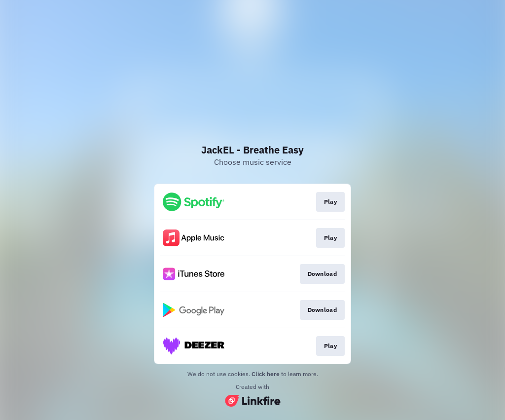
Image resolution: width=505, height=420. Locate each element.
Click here (266, 374)
